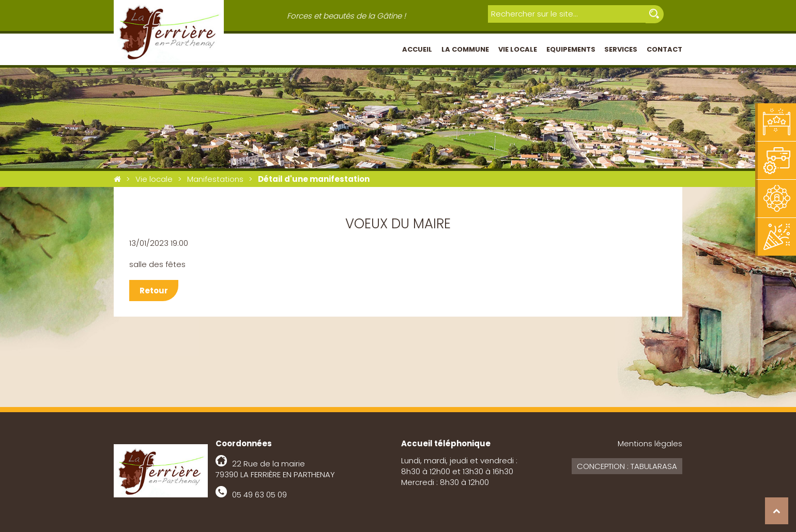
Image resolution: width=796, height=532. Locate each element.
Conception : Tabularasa (627, 466)
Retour (154, 291)
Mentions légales (650, 443)
